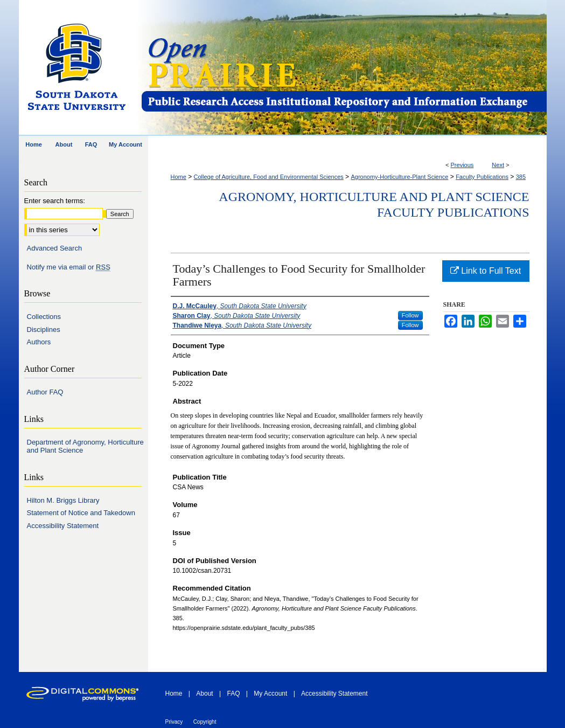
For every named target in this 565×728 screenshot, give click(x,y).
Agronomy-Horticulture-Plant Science (399, 177)
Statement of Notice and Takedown (81, 513)
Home (179, 177)
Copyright (205, 722)
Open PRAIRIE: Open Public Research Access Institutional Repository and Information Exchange (343, 68)
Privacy (174, 722)
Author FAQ (45, 392)
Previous (462, 165)
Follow (410, 315)
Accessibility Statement (63, 526)
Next (498, 165)
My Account (270, 694)
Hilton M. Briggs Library (63, 500)
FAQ (233, 694)
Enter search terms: (55, 201)
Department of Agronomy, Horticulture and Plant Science (85, 446)
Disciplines (44, 330)
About (204, 694)
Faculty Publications (482, 177)
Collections (44, 317)
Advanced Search (55, 248)
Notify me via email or (69, 267)
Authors (39, 342)
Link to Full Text (486, 271)
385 (521, 177)
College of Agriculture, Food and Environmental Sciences (269, 177)
